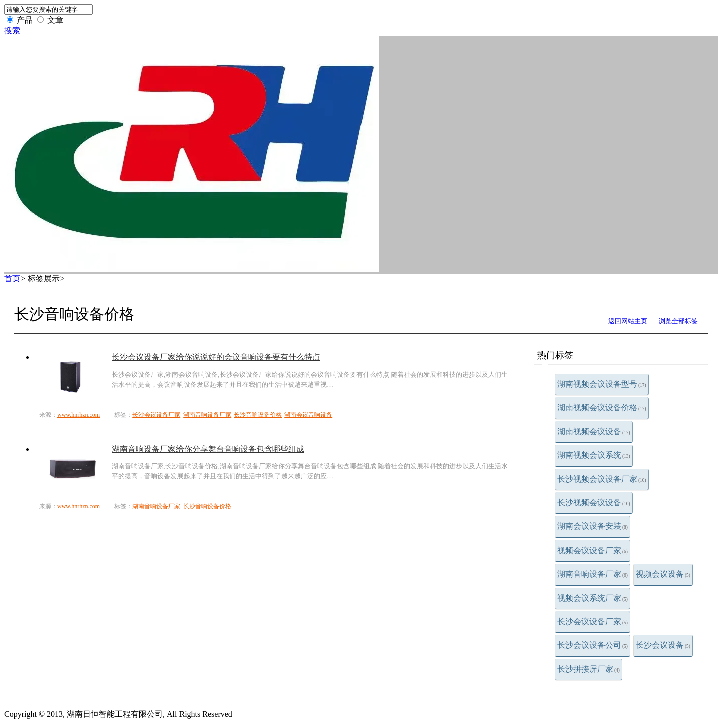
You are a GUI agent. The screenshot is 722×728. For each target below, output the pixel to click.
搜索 (12, 30)
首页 (12, 279)
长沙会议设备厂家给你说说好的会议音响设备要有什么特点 (216, 357)
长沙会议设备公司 (592, 645)
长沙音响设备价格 (258, 415)
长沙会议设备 (663, 645)
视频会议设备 (663, 574)
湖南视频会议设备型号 (602, 384)
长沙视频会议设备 (594, 503)
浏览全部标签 (678, 321)
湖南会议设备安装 (592, 526)
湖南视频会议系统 (594, 455)
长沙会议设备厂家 (592, 621)
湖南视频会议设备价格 (602, 407)
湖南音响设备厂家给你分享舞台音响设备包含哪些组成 (208, 449)
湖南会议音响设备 (308, 415)
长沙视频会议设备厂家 (602, 479)
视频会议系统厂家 (592, 598)
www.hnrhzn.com (78, 415)
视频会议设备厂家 (592, 550)
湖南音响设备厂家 (592, 574)
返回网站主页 (628, 321)
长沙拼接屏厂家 (588, 669)
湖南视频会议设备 (594, 431)
